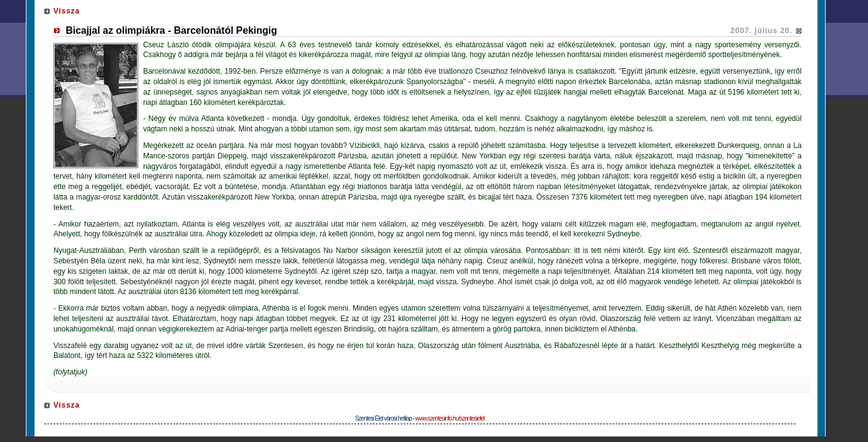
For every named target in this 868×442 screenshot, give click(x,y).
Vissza (67, 11)
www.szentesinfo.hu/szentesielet (450, 418)
